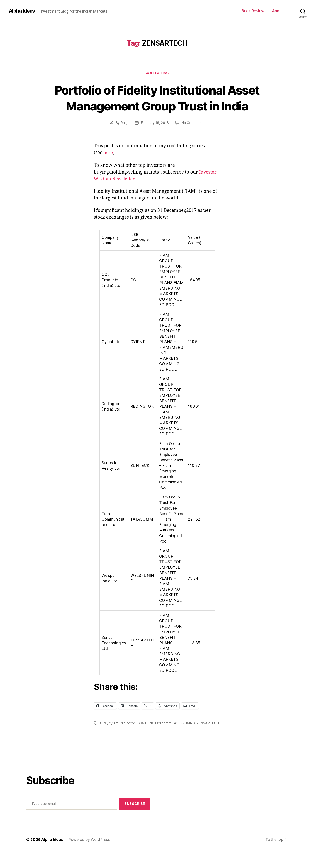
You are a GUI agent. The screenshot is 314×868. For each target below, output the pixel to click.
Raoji (124, 139)
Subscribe (135, 820)
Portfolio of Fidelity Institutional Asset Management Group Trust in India (157, 106)
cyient (114, 739)
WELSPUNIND (185, 739)
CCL (103, 739)
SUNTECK (146, 739)
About (277, 11)
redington (128, 739)
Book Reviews (254, 11)
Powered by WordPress (90, 856)
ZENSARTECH (209, 739)
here (108, 169)
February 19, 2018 (155, 139)
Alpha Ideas (22, 11)
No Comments (193, 139)
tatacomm (164, 739)
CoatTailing (157, 73)
